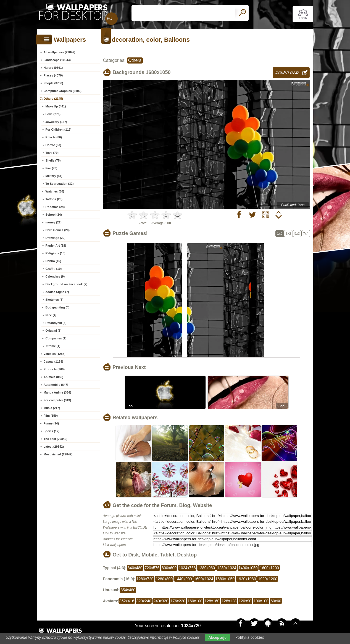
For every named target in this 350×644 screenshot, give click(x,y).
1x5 (280, 234)
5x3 (297, 234)
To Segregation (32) (60, 184)
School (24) (54, 215)
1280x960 (206, 568)
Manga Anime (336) (57, 392)
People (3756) (53, 83)
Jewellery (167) (56, 122)
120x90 (245, 601)
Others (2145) (53, 99)
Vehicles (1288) (55, 354)
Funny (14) (51, 423)
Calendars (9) (55, 276)
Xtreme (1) (53, 346)
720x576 (152, 568)
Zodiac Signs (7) (57, 292)
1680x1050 (225, 579)
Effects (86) (54, 137)
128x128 (229, 601)
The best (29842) (56, 439)
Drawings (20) (56, 238)
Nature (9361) (53, 68)
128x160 (212, 601)
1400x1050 (248, 568)
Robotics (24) (55, 207)
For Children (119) (59, 130)
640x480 (135, 568)
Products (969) (54, 369)
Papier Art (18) (56, 246)
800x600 (169, 568)
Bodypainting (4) (58, 307)
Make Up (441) (56, 106)
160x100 (195, 601)
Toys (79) (52, 153)
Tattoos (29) (54, 199)
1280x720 (145, 579)
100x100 (261, 601)
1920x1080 (246, 579)
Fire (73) (52, 168)
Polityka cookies (250, 637)
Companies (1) (56, 338)
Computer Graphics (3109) (63, 91)
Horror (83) (53, 145)
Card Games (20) (58, 230)
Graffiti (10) (54, 269)
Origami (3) (54, 331)
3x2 (288, 234)
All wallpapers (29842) (60, 52)
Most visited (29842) (58, 454)
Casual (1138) (53, 361)
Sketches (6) (55, 300)
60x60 (276, 601)
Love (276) (53, 114)
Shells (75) (53, 160)
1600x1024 (204, 579)
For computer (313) (57, 400)
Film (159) (51, 416)
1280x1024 (227, 568)
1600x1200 (269, 568)
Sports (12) (52, 431)
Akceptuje (217, 637)
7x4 (306, 234)
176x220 (178, 601)
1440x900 (183, 579)
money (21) (54, 222)
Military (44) (54, 176)
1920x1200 (268, 579)
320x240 (144, 601)
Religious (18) (56, 253)
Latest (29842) (54, 447)
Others (135, 60)
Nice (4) (51, 315)
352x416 (127, 601)
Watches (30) (55, 191)
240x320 (161, 601)
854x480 (128, 590)
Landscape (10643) (57, 60)
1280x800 (164, 579)
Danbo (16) (53, 261)
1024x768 (187, 568)
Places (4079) (53, 75)
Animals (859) (54, 377)
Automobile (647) (56, 385)
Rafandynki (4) (56, 323)
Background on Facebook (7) (67, 284)
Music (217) (52, 408)
